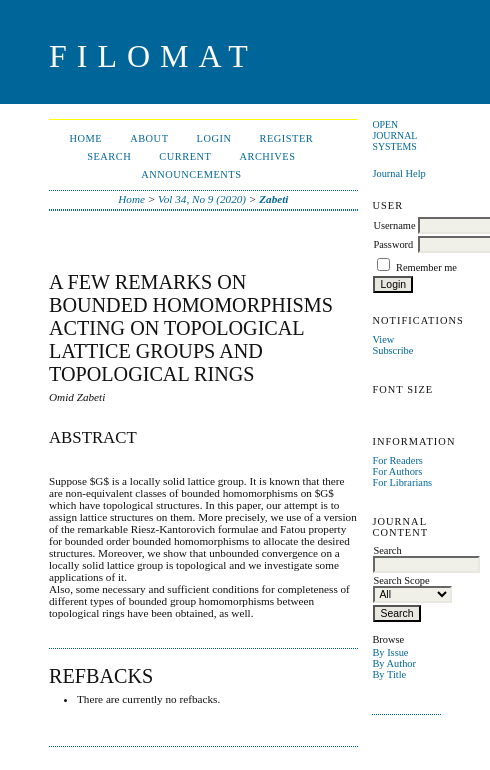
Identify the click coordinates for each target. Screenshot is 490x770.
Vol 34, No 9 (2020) (202, 199)
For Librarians (402, 482)
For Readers (397, 460)
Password (393, 244)
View (383, 339)
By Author (394, 663)
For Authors (397, 471)
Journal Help (398, 173)
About (149, 138)
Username (394, 225)
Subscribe (392, 350)
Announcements (191, 174)
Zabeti (273, 199)
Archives (267, 156)
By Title (389, 674)
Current (185, 156)
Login (214, 138)
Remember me (426, 267)
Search (109, 156)
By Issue (390, 652)
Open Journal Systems (394, 135)
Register (286, 138)
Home (85, 138)
